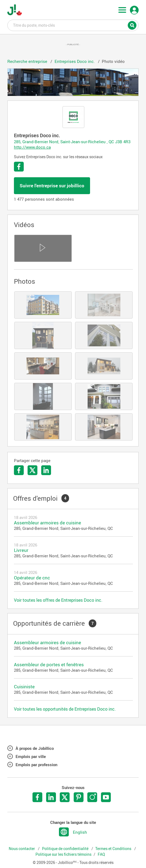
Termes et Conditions (114, 849)
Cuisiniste (24, 687)
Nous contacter (22, 849)
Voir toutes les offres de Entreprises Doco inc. (58, 600)
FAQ (101, 854)
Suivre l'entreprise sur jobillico (52, 186)
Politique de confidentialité (66, 849)
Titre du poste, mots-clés (73, 25)
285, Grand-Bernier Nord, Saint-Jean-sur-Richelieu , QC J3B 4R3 (72, 142)
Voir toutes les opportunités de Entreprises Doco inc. (65, 709)
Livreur (21, 550)
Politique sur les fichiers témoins (63, 854)
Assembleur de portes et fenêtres (49, 664)
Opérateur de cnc (32, 578)
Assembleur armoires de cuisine (47, 523)
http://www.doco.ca (32, 147)
